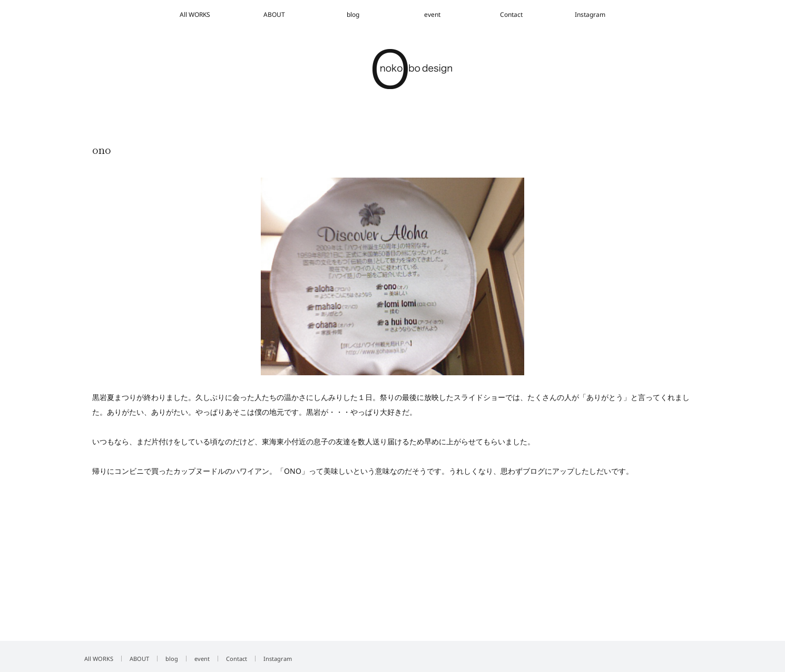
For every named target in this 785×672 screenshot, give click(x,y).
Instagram (590, 14)
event (432, 14)
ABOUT (274, 14)
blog (353, 14)
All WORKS (195, 14)
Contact (511, 14)
